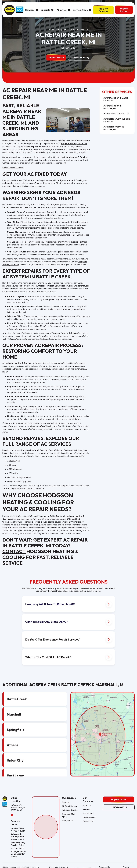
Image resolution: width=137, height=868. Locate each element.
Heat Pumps (68, 821)
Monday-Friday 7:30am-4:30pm (18, 830)
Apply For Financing (103, 10)
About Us (87, 806)
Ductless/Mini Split (68, 815)
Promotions (88, 813)
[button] (31, 10)
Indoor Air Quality (70, 810)
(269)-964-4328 (119, 807)
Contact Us (88, 821)
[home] (10, 10)
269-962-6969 (18, 848)
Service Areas (89, 817)
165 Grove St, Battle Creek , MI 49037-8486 (18, 808)
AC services (70, 450)
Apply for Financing (80, 57)
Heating (66, 802)
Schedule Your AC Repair (13, 168)
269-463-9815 (17, 840)
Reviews (87, 809)
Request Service (124, 10)
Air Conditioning (69, 806)
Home (52, 30)
